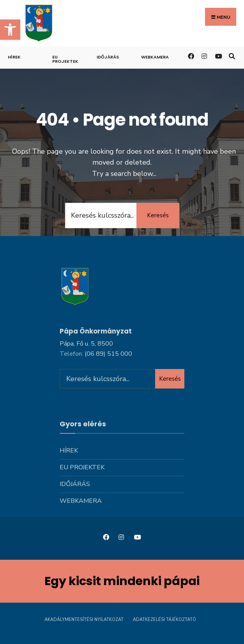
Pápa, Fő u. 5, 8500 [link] (86, 344)
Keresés (158, 215)
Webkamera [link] (155, 57)
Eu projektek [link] (65, 59)
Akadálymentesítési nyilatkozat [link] (84, 620)
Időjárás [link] (108, 57)
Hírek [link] (14, 57)
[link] (10, 30)
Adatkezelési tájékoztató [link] (164, 620)
